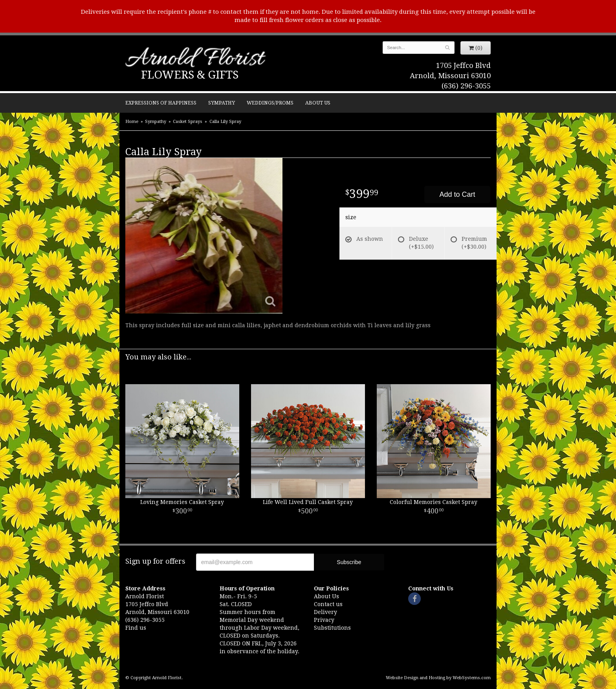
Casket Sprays (188, 122)
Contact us (328, 604)
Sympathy (222, 103)
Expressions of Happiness (161, 103)
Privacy (324, 620)
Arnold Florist (194, 60)
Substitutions (332, 628)
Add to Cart (457, 194)
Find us (136, 628)
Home (132, 122)
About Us (318, 103)
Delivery (325, 612)
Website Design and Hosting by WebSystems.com (438, 678)
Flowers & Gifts (190, 75)
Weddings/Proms (270, 103)
